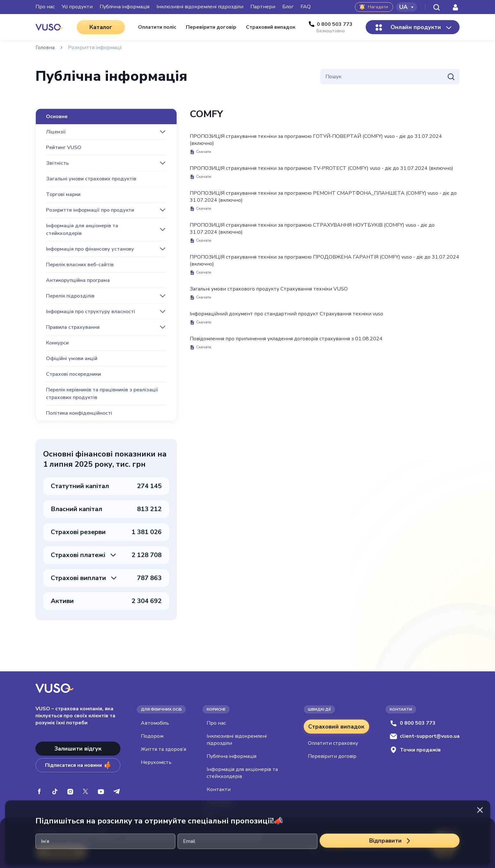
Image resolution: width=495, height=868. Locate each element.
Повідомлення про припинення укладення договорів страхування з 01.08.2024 (286, 343)
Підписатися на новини (78, 765)
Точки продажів (415, 750)
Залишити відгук (78, 749)
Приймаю (61, 852)
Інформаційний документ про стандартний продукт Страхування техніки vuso (286, 318)
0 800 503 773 (413, 723)
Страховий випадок (336, 727)
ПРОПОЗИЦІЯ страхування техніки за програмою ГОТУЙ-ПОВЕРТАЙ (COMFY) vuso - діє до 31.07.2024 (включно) (316, 144)
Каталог (101, 27)
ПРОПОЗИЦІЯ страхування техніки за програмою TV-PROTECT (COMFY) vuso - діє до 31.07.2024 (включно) (321, 172)
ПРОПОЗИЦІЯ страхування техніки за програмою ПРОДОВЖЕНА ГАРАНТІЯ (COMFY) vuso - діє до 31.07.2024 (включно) (324, 264)
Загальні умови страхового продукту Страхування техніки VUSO (269, 293)
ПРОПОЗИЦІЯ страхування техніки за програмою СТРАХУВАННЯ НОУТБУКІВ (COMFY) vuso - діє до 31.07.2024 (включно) (312, 232)
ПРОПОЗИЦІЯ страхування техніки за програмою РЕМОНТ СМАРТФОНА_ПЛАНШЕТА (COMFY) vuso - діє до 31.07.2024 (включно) (323, 200)
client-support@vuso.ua (425, 736)
